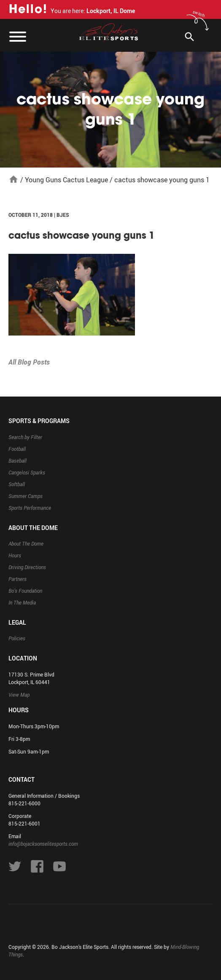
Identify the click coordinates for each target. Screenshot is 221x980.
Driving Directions (27, 567)
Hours (15, 555)
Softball (17, 484)
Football (17, 449)
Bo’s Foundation (25, 591)
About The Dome (26, 543)
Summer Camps (26, 496)
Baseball (18, 461)
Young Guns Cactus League (66, 180)
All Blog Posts (29, 362)
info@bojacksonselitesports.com (43, 844)
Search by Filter (25, 437)
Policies (17, 638)
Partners (18, 579)
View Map (19, 695)
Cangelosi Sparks (27, 472)
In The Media (22, 602)
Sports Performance (30, 508)
